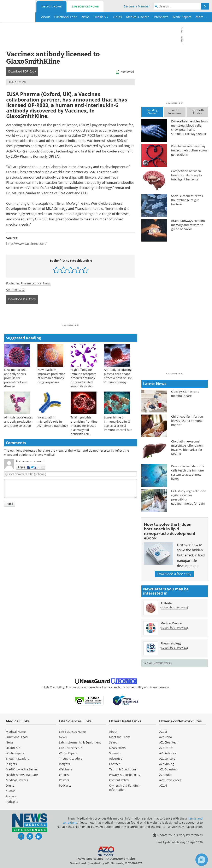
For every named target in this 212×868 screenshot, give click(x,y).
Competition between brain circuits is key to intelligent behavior (186, 175)
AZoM (163, 732)
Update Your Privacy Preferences (178, 835)
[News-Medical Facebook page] (21, 836)
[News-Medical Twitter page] (30, 836)
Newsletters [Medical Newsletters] (117, 748)
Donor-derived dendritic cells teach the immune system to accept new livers (188, 472)
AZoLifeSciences (170, 780)
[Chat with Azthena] (202, 860)
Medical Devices (17, 780)
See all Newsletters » (158, 663)
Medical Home (51, 6)
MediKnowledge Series (22, 769)
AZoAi (163, 785)
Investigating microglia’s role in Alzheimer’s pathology (53, 421)
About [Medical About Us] (113, 732)
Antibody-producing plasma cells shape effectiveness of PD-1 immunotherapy (118, 376)
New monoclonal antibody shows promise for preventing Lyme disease (16, 378)
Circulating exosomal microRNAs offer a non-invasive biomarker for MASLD (187, 448)
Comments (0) (16, 290)
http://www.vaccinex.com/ (26, 244)
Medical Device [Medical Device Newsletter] (171, 623)
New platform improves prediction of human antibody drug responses (51, 376)
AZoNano (166, 737)
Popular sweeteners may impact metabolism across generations (189, 150)
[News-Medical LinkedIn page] (39, 836)
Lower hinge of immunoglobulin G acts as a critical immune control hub (118, 424)
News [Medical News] (10, 742)
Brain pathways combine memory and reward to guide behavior (188, 225)
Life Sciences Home (85, 6)
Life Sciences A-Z (71, 748)
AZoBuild (165, 775)
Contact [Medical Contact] (114, 764)
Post (10, 504)
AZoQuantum (168, 769)
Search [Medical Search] (114, 742)
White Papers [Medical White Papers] (15, 753)
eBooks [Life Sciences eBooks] (64, 775)
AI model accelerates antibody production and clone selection (19, 421)
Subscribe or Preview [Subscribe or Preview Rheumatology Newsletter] (174, 648)
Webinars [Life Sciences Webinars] (66, 769)
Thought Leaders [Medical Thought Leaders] (17, 759)
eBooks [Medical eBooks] (11, 791)
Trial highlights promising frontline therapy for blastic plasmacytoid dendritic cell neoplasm (84, 428)
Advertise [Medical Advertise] (116, 759)
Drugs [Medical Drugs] (10, 785)
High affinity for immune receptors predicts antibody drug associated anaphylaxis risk (83, 378)
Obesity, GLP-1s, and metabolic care (185, 394)
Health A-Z (13, 748)
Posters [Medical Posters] (11, 796)
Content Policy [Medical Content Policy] (119, 780)
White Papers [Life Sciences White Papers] (68, 753)
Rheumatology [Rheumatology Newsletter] (171, 643)
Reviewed (127, 72)
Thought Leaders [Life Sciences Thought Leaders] (71, 759)
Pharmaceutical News (36, 283)
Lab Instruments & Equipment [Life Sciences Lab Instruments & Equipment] (80, 742)
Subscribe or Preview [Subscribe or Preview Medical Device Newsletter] (174, 627)
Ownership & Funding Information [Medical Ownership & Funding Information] (124, 788)
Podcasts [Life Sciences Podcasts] (65, 785)
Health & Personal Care (22, 775)
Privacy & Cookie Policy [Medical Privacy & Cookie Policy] (125, 775)
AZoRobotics (168, 753)
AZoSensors (167, 759)
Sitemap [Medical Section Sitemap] (115, 753)
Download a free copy (174, 574)
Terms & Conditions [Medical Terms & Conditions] (123, 769)
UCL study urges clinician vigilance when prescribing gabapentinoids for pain (189, 497)
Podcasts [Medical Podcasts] (12, 802)
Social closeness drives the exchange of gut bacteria (187, 200)
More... (200, 17)
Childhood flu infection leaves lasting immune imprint (187, 421)
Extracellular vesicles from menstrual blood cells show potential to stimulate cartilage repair (189, 128)
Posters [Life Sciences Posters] (64, 780)
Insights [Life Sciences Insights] (64, 764)
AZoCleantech (169, 742)
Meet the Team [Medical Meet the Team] (120, 737)
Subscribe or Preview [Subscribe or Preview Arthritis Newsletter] (174, 607)
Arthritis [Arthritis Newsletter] (166, 603)
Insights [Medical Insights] (11, 764)
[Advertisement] (71, 315)
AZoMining (167, 764)
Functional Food (17, 737)
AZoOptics (166, 748)
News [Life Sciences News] (63, 737)
